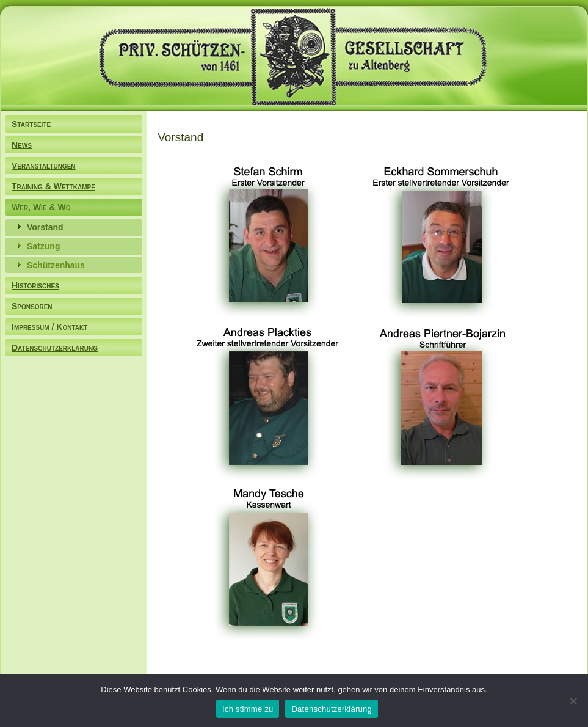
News (22, 145)
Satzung (43, 246)
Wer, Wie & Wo (41, 207)
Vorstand (45, 227)
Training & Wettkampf (53, 186)
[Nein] (573, 701)
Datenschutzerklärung (55, 348)
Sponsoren (32, 306)
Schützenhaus (56, 265)
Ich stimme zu (248, 709)
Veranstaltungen (44, 166)
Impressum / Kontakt (49, 327)
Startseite (31, 124)
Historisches (35, 285)
